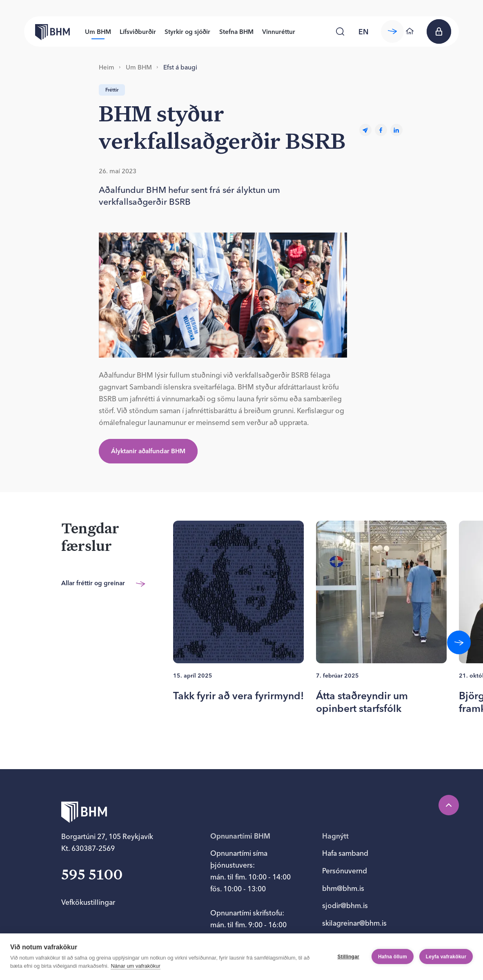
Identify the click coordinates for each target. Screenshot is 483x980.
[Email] (365, 130)
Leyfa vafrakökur (446, 957)
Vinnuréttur (279, 32)
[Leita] (340, 31)
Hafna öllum (393, 957)
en (364, 32)
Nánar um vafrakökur (135, 966)
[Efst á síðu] (449, 805)
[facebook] (381, 130)
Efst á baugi (180, 67)
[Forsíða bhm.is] (47, 31)
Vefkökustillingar (88, 902)
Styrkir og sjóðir (187, 32)
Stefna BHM (236, 32)
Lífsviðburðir (138, 32)
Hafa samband (345, 853)
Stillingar (348, 957)
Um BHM (98, 32)
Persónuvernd (345, 871)
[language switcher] (364, 31)
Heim (107, 67)
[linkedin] (396, 130)
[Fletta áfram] (459, 642)
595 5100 (92, 876)
